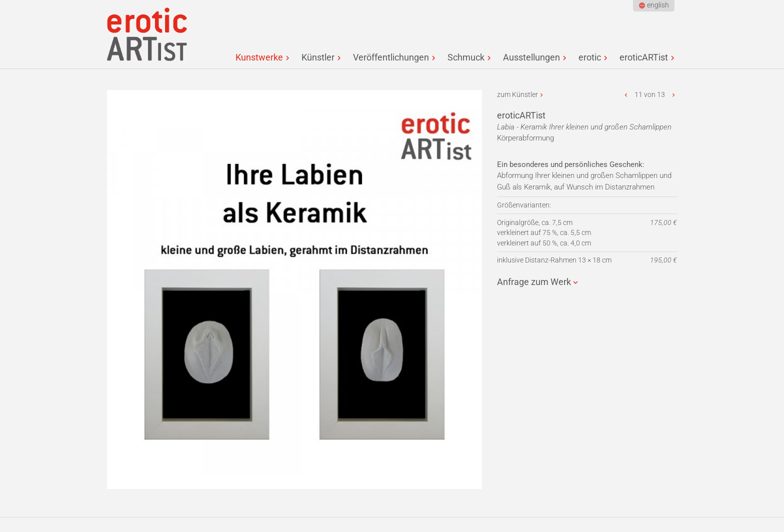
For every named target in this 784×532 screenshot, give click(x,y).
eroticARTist (644, 57)
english (658, 5)
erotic (590, 57)
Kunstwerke (259, 57)
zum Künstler (517, 94)
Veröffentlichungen (391, 57)
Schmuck (466, 57)
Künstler (318, 57)
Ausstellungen (531, 57)
